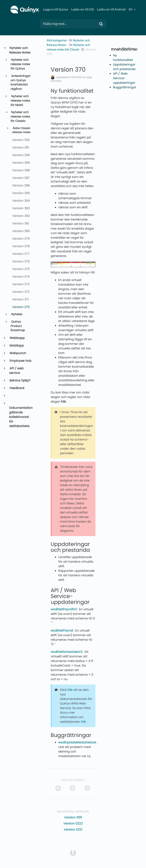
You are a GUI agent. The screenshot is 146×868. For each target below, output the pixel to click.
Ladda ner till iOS (83, 9)
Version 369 (73, 817)
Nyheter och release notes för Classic (20, 117)
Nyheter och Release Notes (20, 50)
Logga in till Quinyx (56, 9)
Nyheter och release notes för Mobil (20, 101)
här (63, 402)
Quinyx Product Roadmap (18, 326)
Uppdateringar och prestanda (124, 67)
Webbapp (17, 338)
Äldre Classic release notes (21, 130)
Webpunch (18, 353)
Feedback (17, 388)
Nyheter (17, 314)
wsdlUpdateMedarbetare (78, 742)
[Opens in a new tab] (73, 853)
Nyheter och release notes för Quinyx (20, 64)
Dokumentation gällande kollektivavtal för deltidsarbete (21, 417)
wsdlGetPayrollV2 (64, 609)
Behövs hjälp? (20, 380)
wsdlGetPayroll (62, 631)
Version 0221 (73, 830)
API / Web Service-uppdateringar (124, 78)
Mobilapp (16, 346)
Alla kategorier (57, 40)
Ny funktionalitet (123, 58)
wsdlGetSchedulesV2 (67, 652)
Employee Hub (20, 361)
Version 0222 (73, 823)
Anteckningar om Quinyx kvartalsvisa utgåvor (21, 83)
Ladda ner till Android (111, 9)
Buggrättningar (125, 87)
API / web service (16, 371)
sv (131, 9)
